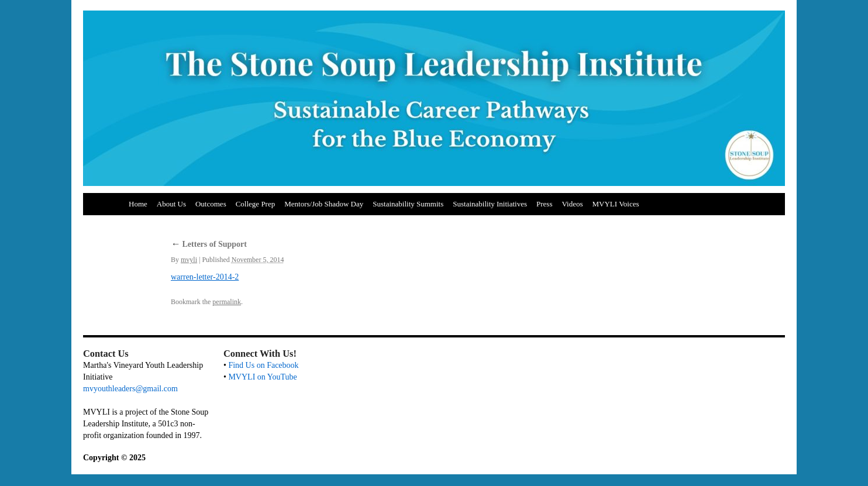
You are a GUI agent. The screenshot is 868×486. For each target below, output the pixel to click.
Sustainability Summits (408, 204)
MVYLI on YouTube (262, 377)
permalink (227, 302)
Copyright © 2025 (114, 458)
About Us (171, 204)
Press (544, 204)
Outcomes (211, 204)
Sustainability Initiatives (490, 204)
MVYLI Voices (616, 204)
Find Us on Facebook (263, 365)
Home (138, 204)
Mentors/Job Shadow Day (324, 204)
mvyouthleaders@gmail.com (130, 389)
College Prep (256, 204)
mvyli (189, 260)
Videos (572, 204)
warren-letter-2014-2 (205, 277)
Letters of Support (209, 244)
